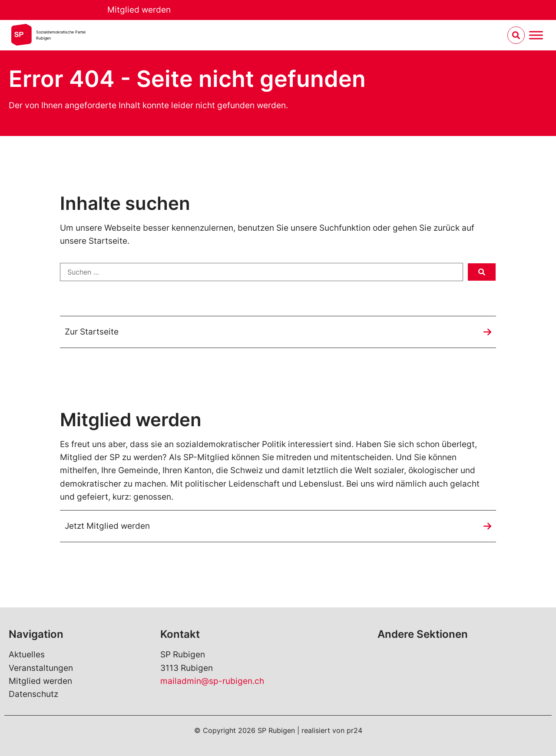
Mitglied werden (139, 10)
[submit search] (482, 272)
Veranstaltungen (41, 668)
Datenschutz (33, 694)
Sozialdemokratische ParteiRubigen (61, 35)
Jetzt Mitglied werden (107, 526)
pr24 (354, 730)
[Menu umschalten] (536, 35)
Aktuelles (27, 655)
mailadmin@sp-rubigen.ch (212, 681)
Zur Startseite (92, 332)
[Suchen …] (261, 272)
